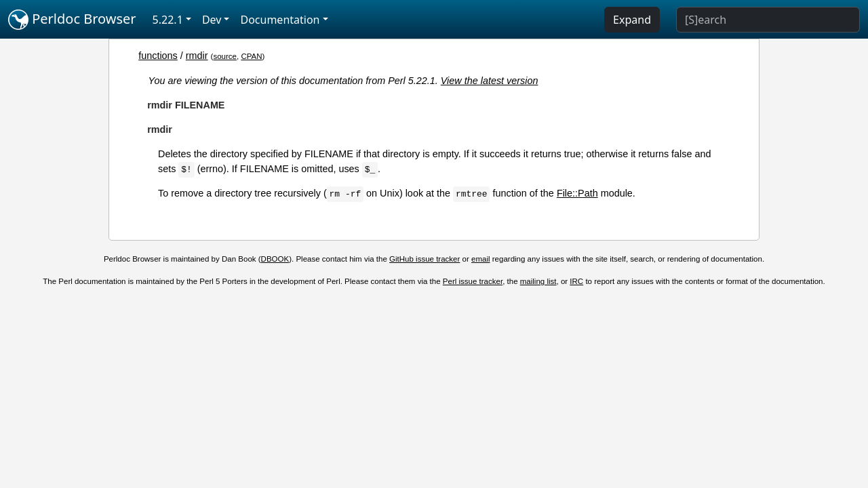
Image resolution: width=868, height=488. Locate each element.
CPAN (251, 56)
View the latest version (490, 81)
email (481, 259)
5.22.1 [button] (168, 20)
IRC (576, 281)
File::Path (577, 193)
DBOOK (275, 259)
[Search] (768, 20)
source (225, 56)
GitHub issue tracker (425, 259)
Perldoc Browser (72, 20)
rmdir (197, 56)
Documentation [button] (280, 20)
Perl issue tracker (473, 281)
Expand (632, 20)
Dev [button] (212, 20)
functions (158, 56)
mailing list (538, 281)
